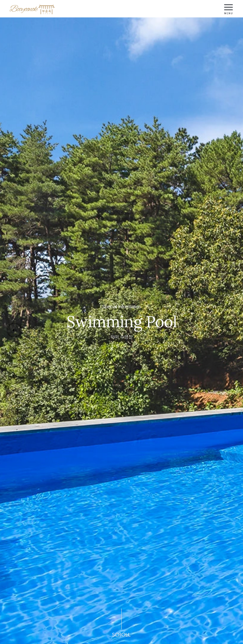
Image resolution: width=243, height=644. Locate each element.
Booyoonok (33, 9)
